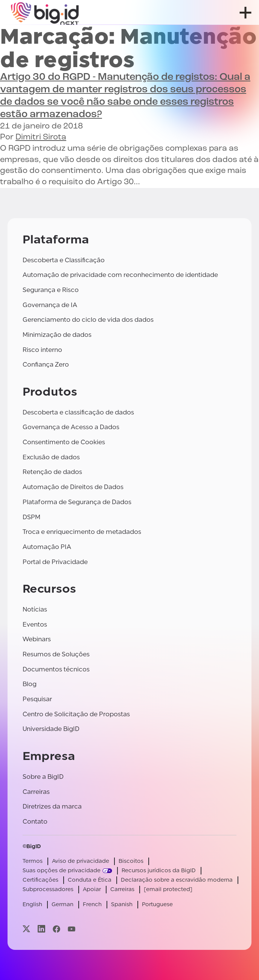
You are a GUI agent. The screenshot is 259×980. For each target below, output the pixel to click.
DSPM (31, 517)
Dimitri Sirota (41, 137)
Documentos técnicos (56, 669)
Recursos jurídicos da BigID (159, 871)
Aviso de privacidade (81, 861)
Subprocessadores (48, 889)
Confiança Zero (46, 365)
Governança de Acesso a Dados (71, 427)
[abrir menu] (245, 13)
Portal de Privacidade (55, 562)
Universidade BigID (51, 729)
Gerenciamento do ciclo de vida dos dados (88, 320)
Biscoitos (131, 861)
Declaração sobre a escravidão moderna (177, 880)
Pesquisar (37, 699)
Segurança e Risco (51, 290)
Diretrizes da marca (52, 806)
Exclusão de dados (51, 457)
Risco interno (42, 350)
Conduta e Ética (90, 880)
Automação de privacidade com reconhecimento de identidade (120, 275)
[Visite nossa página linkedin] (41, 929)
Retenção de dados (52, 472)
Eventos (35, 625)
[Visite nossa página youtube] (72, 929)
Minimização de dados (57, 335)
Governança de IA (50, 305)
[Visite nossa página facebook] (56, 929)
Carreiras (36, 792)
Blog (30, 684)
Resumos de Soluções (56, 654)
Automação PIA (47, 547)
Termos (33, 861)
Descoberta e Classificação (64, 260)
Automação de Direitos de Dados (73, 487)
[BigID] (45, 12)
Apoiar (92, 889)
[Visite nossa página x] (26, 929)
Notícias (35, 609)
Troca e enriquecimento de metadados (82, 532)
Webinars (37, 639)
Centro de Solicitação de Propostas (76, 714)
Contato (35, 822)
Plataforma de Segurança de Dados (77, 502)
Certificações (40, 880)
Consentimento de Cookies (64, 442)
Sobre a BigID (43, 777)
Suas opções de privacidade (62, 871)
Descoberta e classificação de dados (78, 412)
